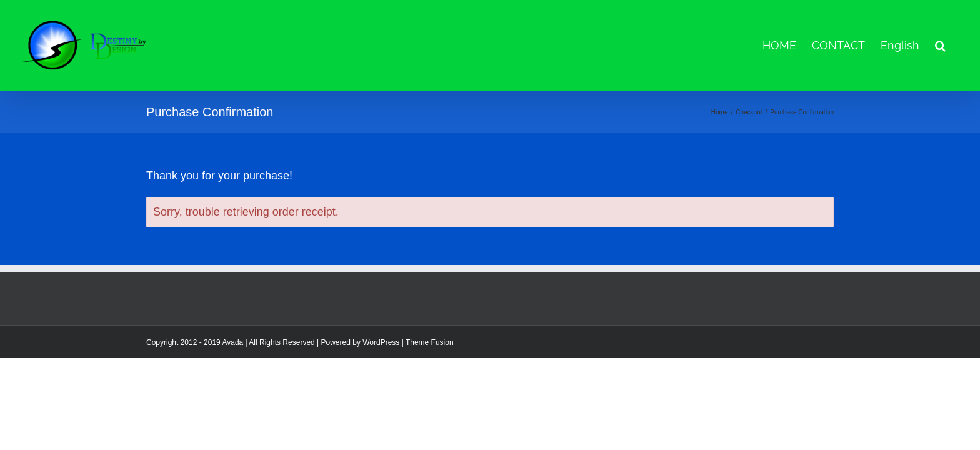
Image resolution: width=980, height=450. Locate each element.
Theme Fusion (430, 342)
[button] (956, 45)
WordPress (381, 342)
